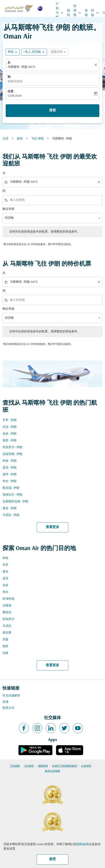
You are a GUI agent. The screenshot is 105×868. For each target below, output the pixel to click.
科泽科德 (8, 599)
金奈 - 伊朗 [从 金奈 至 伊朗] (9, 434)
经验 (96, 13)
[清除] (96, 65)
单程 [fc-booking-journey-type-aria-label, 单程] (11, 52)
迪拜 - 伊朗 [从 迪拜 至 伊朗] (9, 474)
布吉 (5, 592)
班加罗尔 (8, 619)
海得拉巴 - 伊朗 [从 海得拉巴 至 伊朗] (12, 495)
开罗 (5, 565)
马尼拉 (7, 626)
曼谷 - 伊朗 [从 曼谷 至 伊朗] (9, 508)
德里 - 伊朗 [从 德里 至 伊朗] (9, 441)
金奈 (5, 585)
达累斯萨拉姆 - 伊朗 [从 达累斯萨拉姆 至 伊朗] (15, 502)
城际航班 (43, 766)
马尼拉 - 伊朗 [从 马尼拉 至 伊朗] (11, 515)
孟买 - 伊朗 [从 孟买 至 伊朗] (9, 468)
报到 (69, 13)
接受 (52, 859)
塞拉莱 (7, 633)
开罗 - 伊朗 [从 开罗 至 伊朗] (9, 420)
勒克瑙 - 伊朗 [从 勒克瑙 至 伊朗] (11, 488)
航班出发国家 (52, 771)
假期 (86, 13)
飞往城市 (29, 766)
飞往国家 (15, 766)
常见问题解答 (11, 696)
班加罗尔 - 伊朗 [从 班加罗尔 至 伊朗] (12, 447)
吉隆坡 (7, 606)
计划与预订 (61, 13)
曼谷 (5, 572)
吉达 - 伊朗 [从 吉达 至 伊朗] (9, 427)
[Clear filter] (99, 182)
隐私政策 (83, 844)
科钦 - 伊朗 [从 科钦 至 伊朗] (9, 461)
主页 (5, 139)
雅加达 (7, 612)
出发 (11, 91)
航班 (20, 139)
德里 (5, 646)
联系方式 (8, 708)
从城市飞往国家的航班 (65, 766)
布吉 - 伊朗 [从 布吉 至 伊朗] (9, 481)
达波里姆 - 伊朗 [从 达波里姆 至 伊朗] (12, 454)
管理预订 (78, 13)
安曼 (5, 640)
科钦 (5, 558)
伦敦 (5, 653)
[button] (34, 52)
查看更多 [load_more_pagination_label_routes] (52, 527)
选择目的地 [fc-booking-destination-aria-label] (15, 82)
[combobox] (52, 182)
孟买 (5, 579)
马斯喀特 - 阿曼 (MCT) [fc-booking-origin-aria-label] (21, 67)
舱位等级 (8, 209)
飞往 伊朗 (37, 139)
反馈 (5, 702)
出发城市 (86, 766)
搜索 (52, 110)
